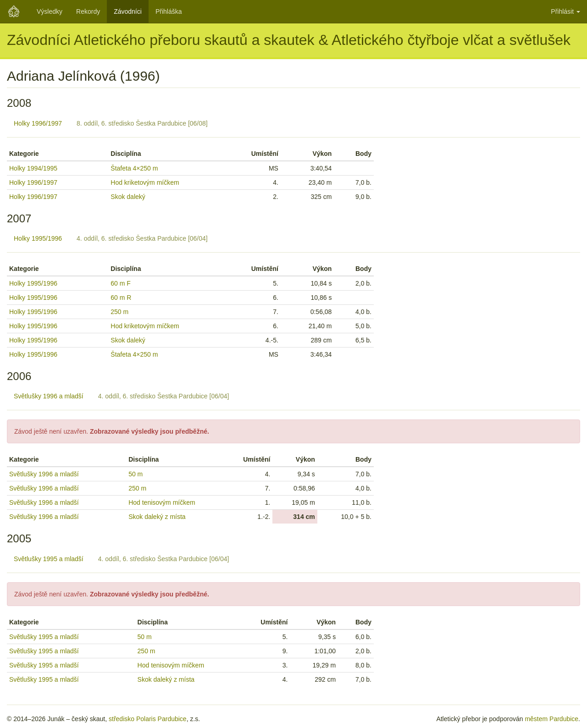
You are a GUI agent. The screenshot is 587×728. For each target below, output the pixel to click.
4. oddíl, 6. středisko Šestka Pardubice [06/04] (142, 238)
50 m (136, 474)
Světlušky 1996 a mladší (49, 396)
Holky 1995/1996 (38, 238)
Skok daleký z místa (157, 517)
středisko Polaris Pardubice (148, 719)
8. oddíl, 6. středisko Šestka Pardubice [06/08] (142, 123)
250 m (119, 312)
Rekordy (88, 11)
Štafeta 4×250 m (134, 168)
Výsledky (50, 11)
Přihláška (169, 11)
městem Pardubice (551, 719)
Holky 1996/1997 (38, 123)
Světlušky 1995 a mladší (49, 559)
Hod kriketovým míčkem (145, 182)
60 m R (121, 298)
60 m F (121, 283)
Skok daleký (128, 197)
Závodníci (128, 11)
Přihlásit (565, 11)
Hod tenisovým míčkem (162, 502)
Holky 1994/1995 (33, 168)
